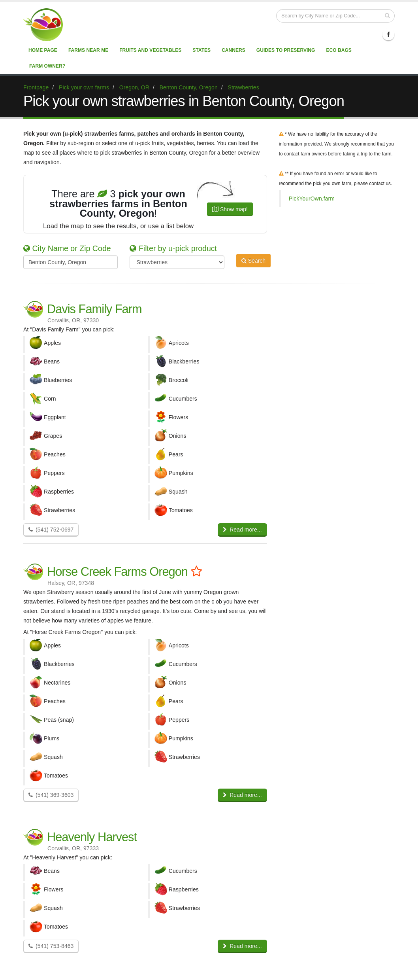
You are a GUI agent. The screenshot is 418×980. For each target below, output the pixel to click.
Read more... (242, 530)
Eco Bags (339, 50)
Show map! (230, 209)
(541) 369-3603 (51, 795)
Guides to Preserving (286, 50)
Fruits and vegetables (150, 50)
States (201, 50)
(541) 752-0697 (51, 530)
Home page (43, 50)
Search (253, 261)
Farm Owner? (47, 66)
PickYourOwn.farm (312, 199)
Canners (233, 50)
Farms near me (88, 50)
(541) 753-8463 (51, 946)
